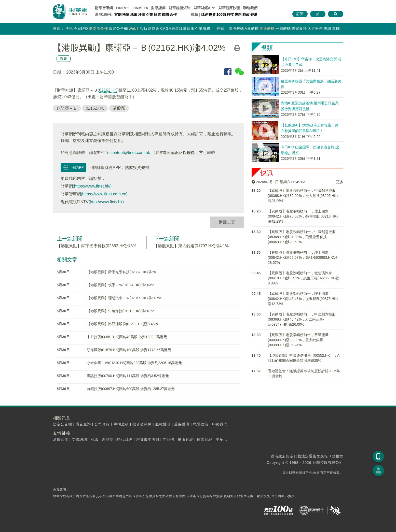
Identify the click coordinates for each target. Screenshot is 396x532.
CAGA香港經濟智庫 (177, 28)
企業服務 (203, 28)
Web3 (134, 28)
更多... (221, 439)
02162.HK (108, 90)
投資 (212, 15)
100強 (221, 15)
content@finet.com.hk (130, 153)
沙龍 (142, 15)
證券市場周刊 (148, 439)
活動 (143, 28)
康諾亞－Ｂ (67, 108)
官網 (118, 15)
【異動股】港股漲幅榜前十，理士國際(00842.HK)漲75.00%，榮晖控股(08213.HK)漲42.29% (303, 216)
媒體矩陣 (180, 8)
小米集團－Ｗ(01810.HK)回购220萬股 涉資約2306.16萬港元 (134, 363)
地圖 (134, 15)
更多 (340, 182)
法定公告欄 (118, 28)
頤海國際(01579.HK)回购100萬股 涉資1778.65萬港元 (129, 350)
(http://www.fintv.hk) (106, 202)
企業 (149, 15)
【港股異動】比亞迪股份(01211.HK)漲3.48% (122, 324)
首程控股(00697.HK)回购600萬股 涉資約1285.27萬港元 (131, 389)
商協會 (154, 28)
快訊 (69, 28)
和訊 (94, 439)
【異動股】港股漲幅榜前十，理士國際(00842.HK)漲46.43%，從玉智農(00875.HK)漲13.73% (303, 299)
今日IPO (81, 28)
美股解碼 (267, 28)
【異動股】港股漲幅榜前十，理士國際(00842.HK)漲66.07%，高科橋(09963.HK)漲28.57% (303, 257)
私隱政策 (201, 424)
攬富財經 (204, 439)
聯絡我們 (250, 8)
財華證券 (158, 8)
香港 (254, 15)
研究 (157, 15)
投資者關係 (142, 424)
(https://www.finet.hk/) (92, 186)
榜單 (126, 15)
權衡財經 (185, 439)
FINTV (121, 8)
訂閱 (300, 14)
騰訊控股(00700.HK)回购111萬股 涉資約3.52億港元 (128, 376)
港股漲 (119, 108)
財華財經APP (204, 8)
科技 (230, 15)
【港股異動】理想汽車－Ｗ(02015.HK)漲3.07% (124, 298)
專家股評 (299, 28)
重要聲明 (182, 424)
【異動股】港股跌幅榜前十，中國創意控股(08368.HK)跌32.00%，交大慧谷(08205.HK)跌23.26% (303, 196)
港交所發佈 (98, 28)
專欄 (336, 28)
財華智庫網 (104, 8)
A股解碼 (252, 28)
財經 (204, 15)
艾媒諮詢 (79, 439)
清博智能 (61, 439)
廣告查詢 (83, 424)
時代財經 (125, 439)
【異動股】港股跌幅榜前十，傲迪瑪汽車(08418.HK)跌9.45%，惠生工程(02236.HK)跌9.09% (304, 278)
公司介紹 (102, 424)
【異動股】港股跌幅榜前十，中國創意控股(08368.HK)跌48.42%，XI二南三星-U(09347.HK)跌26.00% (302, 319)
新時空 (108, 439)
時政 (246, 15)
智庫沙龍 (229, 8)
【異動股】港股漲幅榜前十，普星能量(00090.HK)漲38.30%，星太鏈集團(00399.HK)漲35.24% (298, 340)
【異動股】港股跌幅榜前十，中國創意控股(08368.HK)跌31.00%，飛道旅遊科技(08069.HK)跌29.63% (302, 237)
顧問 (165, 15)
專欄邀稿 (121, 424)
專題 (238, 15)
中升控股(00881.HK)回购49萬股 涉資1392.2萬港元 (127, 337)
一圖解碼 (283, 28)
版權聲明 (163, 424)
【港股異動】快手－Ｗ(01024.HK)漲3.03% (121, 285)
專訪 (327, 28)
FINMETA (140, 8)
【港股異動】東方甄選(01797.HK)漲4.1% (191, 246)
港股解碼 (236, 28)
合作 (173, 15)
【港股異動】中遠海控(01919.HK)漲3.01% (121, 311)
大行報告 (315, 28)
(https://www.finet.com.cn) (104, 194)
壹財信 (168, 439)
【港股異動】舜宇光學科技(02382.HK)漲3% (97, 246)
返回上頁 (227, 222)
